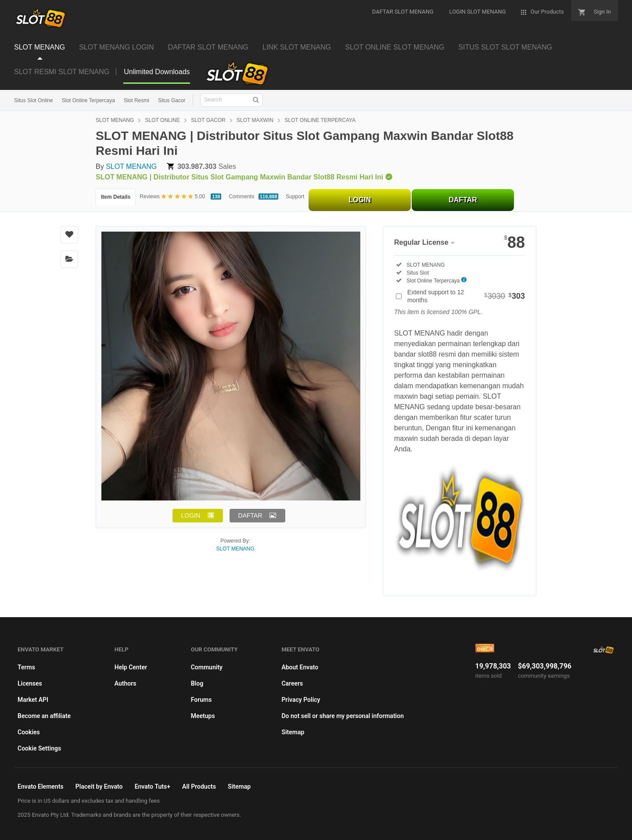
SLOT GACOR (208, 120)
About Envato (300, 667)
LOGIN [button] (191, 515)
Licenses (30, 683)
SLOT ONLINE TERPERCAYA (320, 120)
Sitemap (293, 732)
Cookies (29, 732)
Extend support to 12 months (466, 296)
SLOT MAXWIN (255, 120)
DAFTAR (463, 200)
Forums (201, 700)
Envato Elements (41, 786)
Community (207, 667)
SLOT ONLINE (163, 120)
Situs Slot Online (34, 100)
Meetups (203, 716)
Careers (292, 683)
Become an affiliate (44, 716)
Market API (33, 700)
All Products (199, 786)
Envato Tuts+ (153, 786)
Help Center (131, 667)
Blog (197, 683)
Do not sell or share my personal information (343, 716)
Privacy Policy (301, 700)
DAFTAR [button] (250, 515)
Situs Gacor (172, 100)
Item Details (116, 197)
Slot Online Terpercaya (88, 100)
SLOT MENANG (115, 120)
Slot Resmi (136, 100)
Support (295, 197)
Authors (126, 683)
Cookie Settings (39, 748)
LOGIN (360, 200)
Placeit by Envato (99, 786)
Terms (26, 667)
